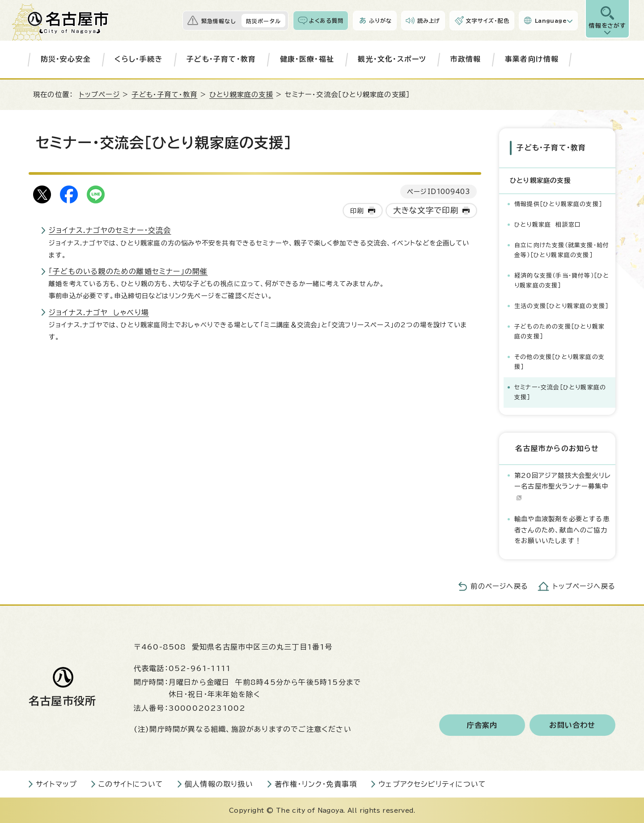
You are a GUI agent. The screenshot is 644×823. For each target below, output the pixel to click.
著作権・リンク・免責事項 (316, 783)
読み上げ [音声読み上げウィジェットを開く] (429, 21)
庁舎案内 (482, 724)
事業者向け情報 (532, 59)
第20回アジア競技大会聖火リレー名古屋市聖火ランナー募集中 (563, 485)
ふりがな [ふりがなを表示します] (380, 21)
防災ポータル (263, 21)
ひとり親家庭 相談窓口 (548, 224)
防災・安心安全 (66, 59)
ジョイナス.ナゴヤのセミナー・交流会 (110, 230)
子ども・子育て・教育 (221, 59)
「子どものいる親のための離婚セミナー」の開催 (128, 271)
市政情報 (466, 59)
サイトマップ (56, 783)
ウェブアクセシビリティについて (432, 783)
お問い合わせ (572, 724)
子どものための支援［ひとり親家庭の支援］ (559, 331)
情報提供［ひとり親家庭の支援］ (558, 203)
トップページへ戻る (584, 585)
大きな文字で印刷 (426, 210)
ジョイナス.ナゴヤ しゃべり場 (99, 312)
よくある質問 (326, 21)
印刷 (357, 211)
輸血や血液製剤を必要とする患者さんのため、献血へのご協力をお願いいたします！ (562, 529)
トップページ (100, 95)
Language (551, 21)
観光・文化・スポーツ (392, 59)
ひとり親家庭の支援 (241, 95)
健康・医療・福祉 (307, 59)
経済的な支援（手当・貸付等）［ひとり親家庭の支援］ (562, 280)
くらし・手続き (138, 59)
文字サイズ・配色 (487, 21)
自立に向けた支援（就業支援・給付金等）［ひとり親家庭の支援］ (562, 249)
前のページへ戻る (499, 585)
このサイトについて (131, 783)
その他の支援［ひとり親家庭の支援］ (559, 361)
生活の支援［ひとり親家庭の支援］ (561, 305)
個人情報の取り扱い (219, 783)
